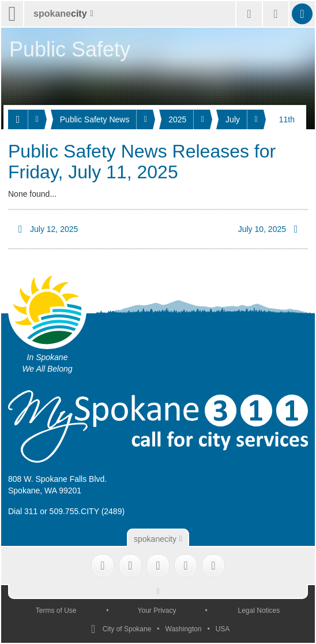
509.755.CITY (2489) (87, 511)
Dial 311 (23, 511)
